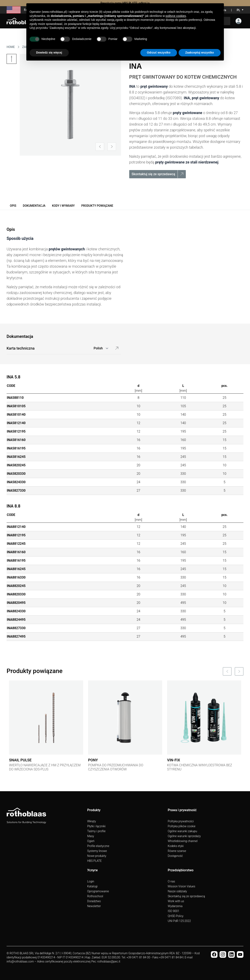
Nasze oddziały (177, 891)
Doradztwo (94, 901)
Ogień (91, 841)
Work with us (176, 901)
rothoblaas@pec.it (109, 961)
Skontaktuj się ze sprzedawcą (186, 896)
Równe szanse (177, 851)
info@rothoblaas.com (20, 961)
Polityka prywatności (181, 821)
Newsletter (94, 906)
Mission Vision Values (181, 886)
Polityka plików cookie (181, 826)
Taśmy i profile (96, 831)
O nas (171, 881)
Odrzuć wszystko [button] (159, 52)
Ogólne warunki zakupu (182, 831)
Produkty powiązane (97, 206)
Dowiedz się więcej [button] (49, 52)
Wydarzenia (175, 906)
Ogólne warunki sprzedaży (184, 836)
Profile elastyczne (98, 846)
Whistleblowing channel (183, 841)
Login (91, 881)
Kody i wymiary (63, 206)
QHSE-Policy (176, 916)
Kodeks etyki (176, 846)
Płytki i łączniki (96, 826)
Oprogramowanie (98, 891)
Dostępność (175, 856)
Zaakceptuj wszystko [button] (199, 52)
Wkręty (92, 821)
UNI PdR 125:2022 (179, 921)
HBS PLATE (95, 861)
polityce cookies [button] (176, 16)
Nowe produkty (97, 856)
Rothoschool (95, 896)
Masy (91, 836)
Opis (13, 206)
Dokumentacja (34, 206)
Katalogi (92, 886)
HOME (11, 47)
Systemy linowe (97, 851)
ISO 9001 (173, 911)
